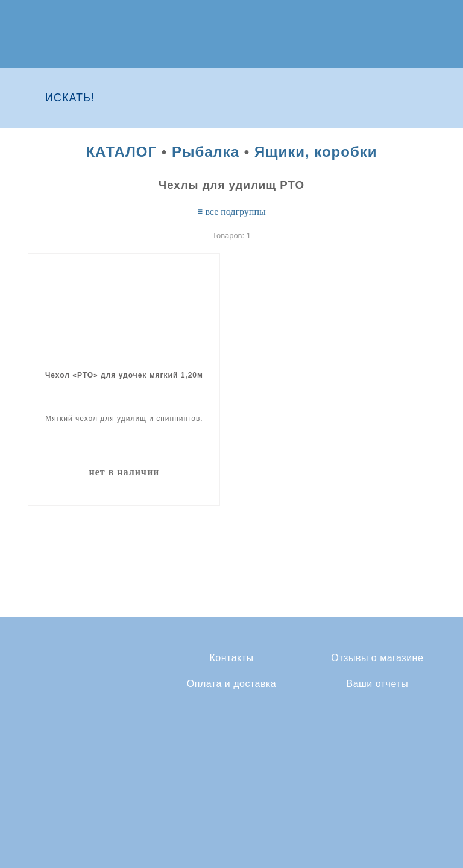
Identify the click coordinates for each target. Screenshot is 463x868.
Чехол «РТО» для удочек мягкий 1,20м (124, 375)
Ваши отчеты (377, 684)
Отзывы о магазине (377, 658)
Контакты (231, 658)
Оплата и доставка (231, 684)
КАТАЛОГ (121, 152)
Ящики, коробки (316, 152)
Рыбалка (206, 152)
